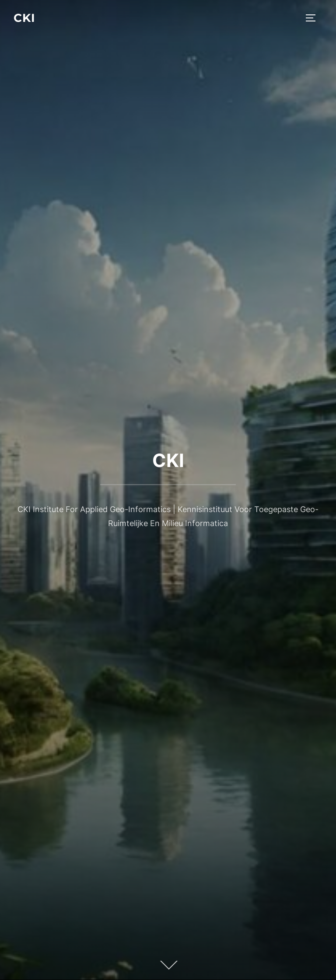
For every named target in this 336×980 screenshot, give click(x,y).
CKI (24, 18)
